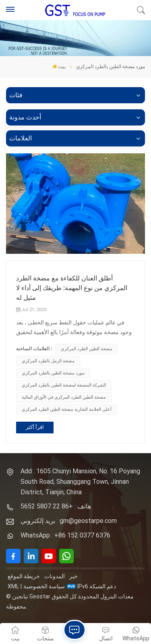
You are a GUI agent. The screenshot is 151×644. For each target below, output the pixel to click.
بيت (59, 67)
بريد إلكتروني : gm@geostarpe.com (69, 521)
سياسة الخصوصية (44, 586)
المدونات (55, 576)
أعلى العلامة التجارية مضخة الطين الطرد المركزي (67, 409)
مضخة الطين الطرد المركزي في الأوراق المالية (64, 397)
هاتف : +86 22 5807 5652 (56, 506)
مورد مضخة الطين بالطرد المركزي (53, 373)
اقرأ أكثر (35, 427)
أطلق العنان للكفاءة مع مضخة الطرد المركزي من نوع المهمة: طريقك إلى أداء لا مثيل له (72, 288)
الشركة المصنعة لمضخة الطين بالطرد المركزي (64, 385)
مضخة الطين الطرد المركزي (87, 349)
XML (13, 586)
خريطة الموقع (24, 576)
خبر (73, 576)
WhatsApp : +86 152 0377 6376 (65, 535)
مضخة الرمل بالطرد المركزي (48, 361)
